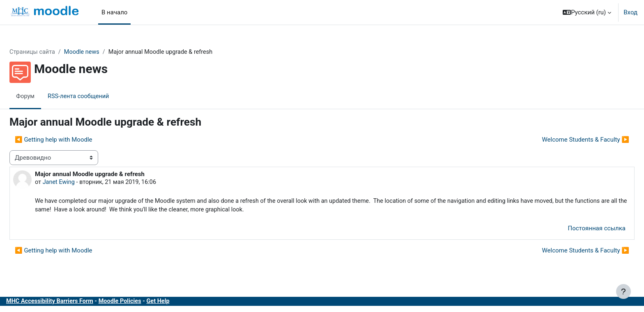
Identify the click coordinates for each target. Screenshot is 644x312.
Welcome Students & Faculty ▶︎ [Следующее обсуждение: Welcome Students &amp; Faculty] (566, 140)
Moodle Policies (144, 303)
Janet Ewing (79, 183)
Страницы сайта (53, 52)
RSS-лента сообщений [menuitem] (100, 96)
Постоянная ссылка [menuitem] (577, 230)
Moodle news (104, 52)
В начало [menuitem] (114, 12)
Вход (630, 12)
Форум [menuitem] (45, 96)
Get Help (183, 303)
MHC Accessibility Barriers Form (71, 303)
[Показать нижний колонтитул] (623, 291)
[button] (587, 12)
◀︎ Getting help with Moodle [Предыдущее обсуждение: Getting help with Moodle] (73, 140)
